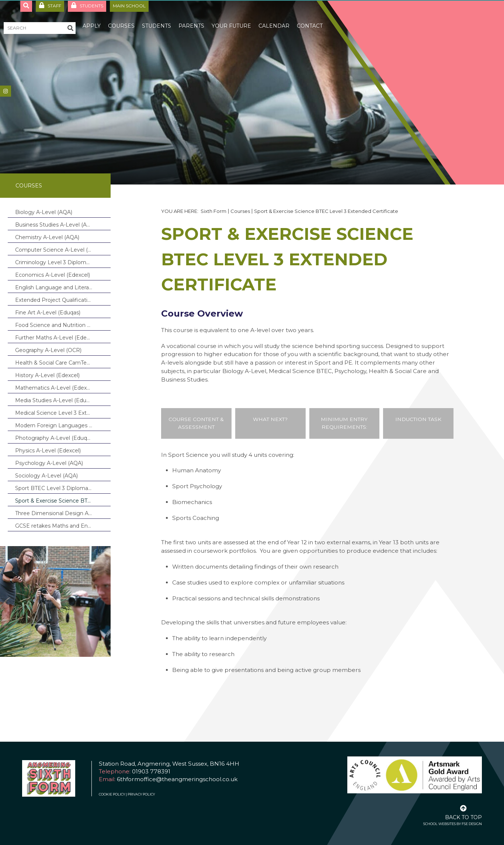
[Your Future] (231, 18)
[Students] (157, 18)
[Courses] (121, 18)
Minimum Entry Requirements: (344, 423)
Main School (129, 6)
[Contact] (310, 18)
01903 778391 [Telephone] (151, 771)
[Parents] (191, 18)
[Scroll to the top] (463, 812)
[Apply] (92, 18)
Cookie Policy (112, 794)
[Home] (31, 18)
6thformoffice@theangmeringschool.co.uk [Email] (177, 779)
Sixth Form (213, 211)
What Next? (270, 419)
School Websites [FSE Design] (439, 824)
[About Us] (61, 18)
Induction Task (418, 419)
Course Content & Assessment (196, 423)
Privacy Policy (141, 794)
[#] (6, 91)
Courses (29, 186)
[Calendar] (274, 18)
